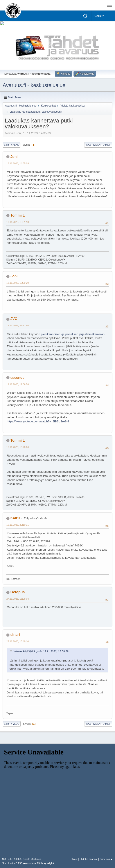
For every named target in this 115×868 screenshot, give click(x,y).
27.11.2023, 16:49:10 (18, 641)
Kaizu (15, 518)
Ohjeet (74, 859)
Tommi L (17, 215)
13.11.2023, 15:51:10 (18, 222)
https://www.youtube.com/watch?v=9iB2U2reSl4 (38, 421)
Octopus (17, 592)
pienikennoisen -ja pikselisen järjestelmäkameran (73, 334)
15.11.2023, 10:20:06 (18, 447)
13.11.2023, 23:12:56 (18, 325)
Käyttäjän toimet (98, 145)
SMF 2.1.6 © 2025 (12, 859)
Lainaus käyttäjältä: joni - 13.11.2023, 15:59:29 (41, 651)
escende (17, 378)
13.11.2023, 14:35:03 (18, 163)
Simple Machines (32, 859)
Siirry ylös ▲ (106, 859)
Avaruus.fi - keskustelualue (34, 85)
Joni (14, 157)
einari (15, 635)
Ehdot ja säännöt (89, 859)
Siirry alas (11, 145)
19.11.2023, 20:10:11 (18, 525)
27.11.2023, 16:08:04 (18, 599)
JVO (14, 319)
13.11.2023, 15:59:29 (18, 283)
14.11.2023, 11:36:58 (18, 384)
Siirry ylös (12, 724)
